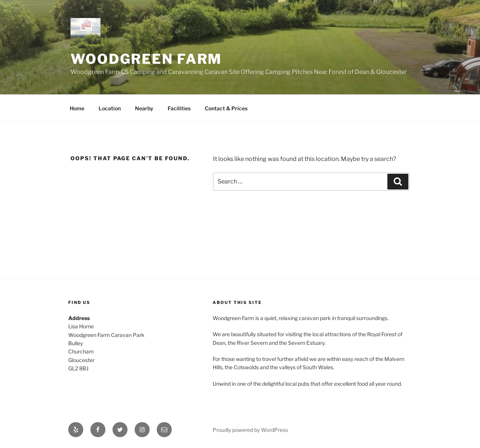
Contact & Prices (226, 108)
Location (110, 108)
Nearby (144, 108)
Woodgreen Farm (146, 59)
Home (77, 108)
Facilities (179, 108)
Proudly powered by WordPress (250, 430)
